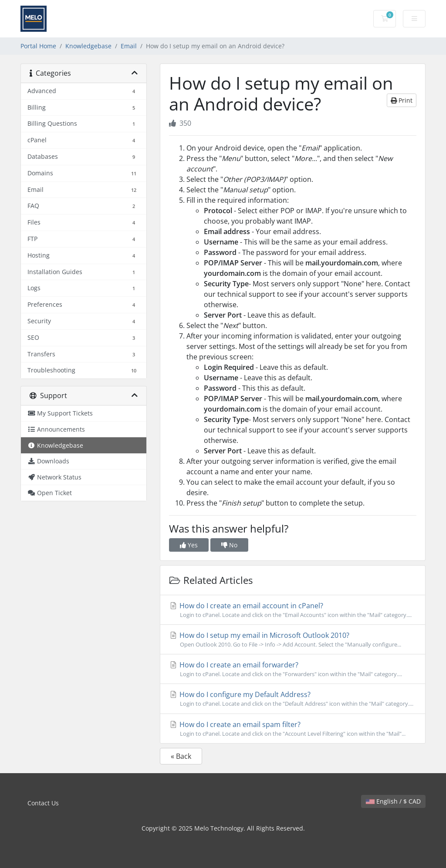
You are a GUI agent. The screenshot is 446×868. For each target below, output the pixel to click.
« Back (181, 756)
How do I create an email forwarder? (293, 669)
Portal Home (38, 46)
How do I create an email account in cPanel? (293, 610)
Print (402, 100)
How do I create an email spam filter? (293, 729)
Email (129, 46)
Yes (189, 545)
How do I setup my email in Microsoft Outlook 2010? (293, 640)
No (229, 545)
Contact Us (43, 803)
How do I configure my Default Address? (293, 699)
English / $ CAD (393, 801)
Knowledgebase (88, 46)
